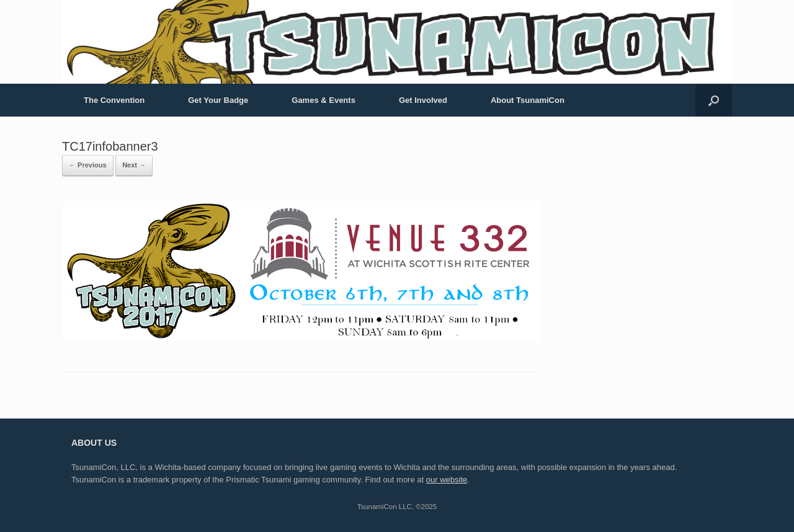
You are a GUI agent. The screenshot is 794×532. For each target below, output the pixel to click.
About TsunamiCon (528, 100)
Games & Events (323, 100)
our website (447, 480)
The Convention (114, 100)
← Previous (88, 165)
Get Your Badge (218, 100)
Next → (134, 165)
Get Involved (423, 100)
